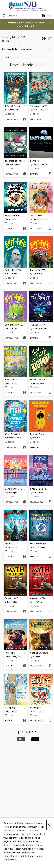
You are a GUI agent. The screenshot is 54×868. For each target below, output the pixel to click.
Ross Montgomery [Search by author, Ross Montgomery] (15, 657)
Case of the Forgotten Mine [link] (14, 598)
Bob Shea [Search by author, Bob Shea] (36, 438)
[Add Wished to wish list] (25, 557)
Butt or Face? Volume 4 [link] (14, 325)
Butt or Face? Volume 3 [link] (39, 270)
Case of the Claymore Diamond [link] (39, 598)
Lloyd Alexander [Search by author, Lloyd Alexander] (14, 165)
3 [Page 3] (26, 733)
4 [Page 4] (29, 733)
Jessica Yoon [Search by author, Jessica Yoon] (38, 493)
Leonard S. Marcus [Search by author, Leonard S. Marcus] (40, 165)
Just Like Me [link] (36, 216)
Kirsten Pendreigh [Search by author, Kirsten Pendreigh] (14, 438)
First (21, 739)
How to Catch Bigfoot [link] (39, 380)
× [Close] (49, 825)
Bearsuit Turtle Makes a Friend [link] (39, 434)
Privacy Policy (37, 827)
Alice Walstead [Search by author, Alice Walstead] (38, 383)
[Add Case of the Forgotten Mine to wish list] (25, 611)
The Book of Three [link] (14, 161)
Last (35, 739)
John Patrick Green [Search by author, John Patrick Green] (40, 711)
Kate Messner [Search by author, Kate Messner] (13, 383)
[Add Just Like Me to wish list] (50, 229)
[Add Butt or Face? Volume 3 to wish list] (50, 283)
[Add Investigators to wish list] (50, 721)
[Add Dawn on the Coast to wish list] (25, 502)
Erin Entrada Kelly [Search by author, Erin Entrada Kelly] (40, 329)
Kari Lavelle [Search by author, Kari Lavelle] (12, 274)
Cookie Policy (10, 860)
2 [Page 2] (23, 733)
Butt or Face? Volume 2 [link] (14, 270)
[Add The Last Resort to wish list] (50, 338)
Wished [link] (9, 544)
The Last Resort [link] (38, 325)
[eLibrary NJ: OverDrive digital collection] (27, 6)
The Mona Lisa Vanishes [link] (39, 106)
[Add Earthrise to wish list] (50, 174)
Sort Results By (10, 49)
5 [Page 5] (32, 733)
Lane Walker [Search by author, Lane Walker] (12, 602)
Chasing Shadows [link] (39, 653)
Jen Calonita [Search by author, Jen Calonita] (12, 547)
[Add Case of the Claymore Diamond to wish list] (50, 611)
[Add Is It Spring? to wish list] (25, 721)
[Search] (4, 16)
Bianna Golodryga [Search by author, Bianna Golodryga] (40, 547)
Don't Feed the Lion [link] (39, 544)
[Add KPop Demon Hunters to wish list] (50, 502)
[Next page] (36, 732)
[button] (44, 40)
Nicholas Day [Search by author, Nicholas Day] (38, 110)
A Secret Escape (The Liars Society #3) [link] (14, 106)
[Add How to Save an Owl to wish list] (25, 393)
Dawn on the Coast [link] (14, 489)
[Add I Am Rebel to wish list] (25, 666)
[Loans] (43, 16)
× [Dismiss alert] (50, 23)
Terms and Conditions (14, 827)
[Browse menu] (49, 15)
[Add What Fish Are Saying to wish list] (25, 447)
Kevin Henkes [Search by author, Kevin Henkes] (13, 711)
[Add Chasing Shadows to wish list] (50, 666)
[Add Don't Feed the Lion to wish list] (50, 557)
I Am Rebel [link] (10, 653)
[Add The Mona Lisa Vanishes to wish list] (50, 119)
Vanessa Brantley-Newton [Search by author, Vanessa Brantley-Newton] (41, 219)
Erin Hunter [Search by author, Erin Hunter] (37, 657)
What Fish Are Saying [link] (14, 434)
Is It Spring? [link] (11, 708)
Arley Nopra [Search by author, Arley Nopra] (12, 493)
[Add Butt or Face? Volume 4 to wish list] (25, 338)
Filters (7, 57)
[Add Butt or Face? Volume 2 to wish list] (25, 283)
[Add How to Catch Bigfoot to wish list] (50, 393)
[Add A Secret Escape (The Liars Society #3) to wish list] (25, 119)
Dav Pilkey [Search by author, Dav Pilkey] (12, 219)
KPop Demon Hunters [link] (39, 489)
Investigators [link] (36, 708)
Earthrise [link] (34, 161)
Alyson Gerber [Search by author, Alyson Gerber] (13, 110)
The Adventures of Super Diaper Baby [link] (14, 216)
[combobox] (21, 16)
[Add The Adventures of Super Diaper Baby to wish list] (25, 229)
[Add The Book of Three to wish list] (25, 174)
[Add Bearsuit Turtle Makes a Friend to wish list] (50, 447)
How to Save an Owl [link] (14, 380)
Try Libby (11, 23)
